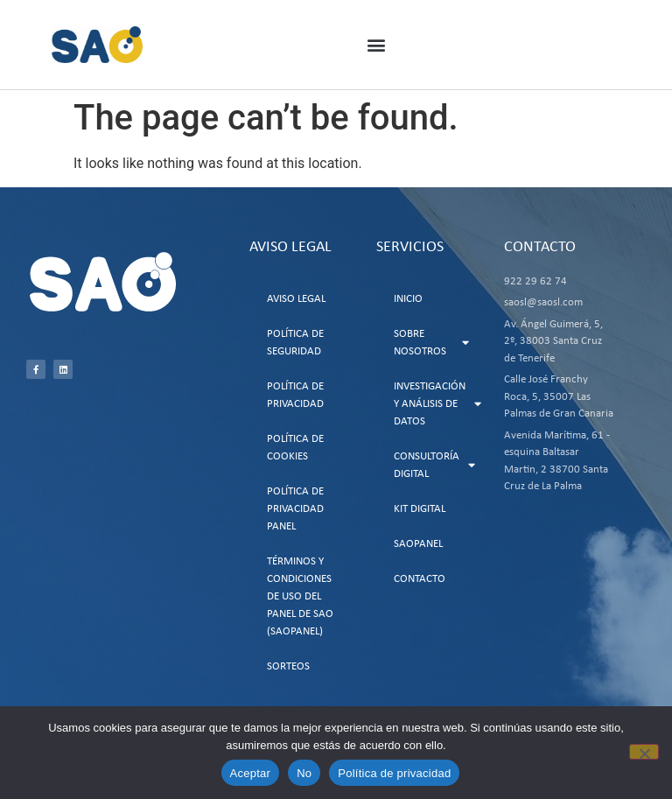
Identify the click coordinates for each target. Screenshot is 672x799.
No (304, 773)
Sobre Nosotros (431, 343)
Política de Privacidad (295, 395)
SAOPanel (418, 544)
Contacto (420, 579)
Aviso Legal (296, 299)
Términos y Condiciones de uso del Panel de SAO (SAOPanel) (300, 596)
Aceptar (251, 773)
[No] (644, 752)
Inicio (408, 299)
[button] (377, 45)
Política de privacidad (394, 773)
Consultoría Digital (434, 466)
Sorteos (288, 666)
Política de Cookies (295, 448)
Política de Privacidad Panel (295, 509)
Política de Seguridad (295, 343)
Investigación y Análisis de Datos (437, 404)
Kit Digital (420, 509)
